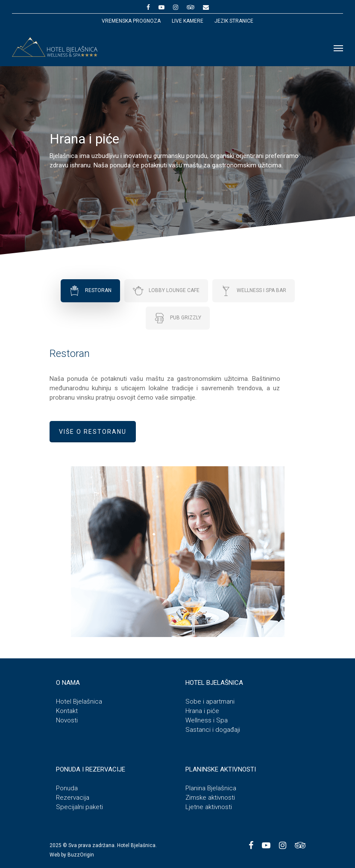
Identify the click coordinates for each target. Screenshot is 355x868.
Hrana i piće (202, 711)
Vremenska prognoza (131, 21)
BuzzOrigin (81, 855)
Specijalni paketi (79, 807)
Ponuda (67, 788)
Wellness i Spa (207, 720)
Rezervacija (73, 798)
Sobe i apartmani (210, 701)
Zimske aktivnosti (210, 798)
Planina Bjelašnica (211, 788)
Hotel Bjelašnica (79, 701)
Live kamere (188, 21)
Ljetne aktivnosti (209, 807)
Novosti (67, 720)
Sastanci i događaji (213, 730)
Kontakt (67, 711)
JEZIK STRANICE (234, 21)
